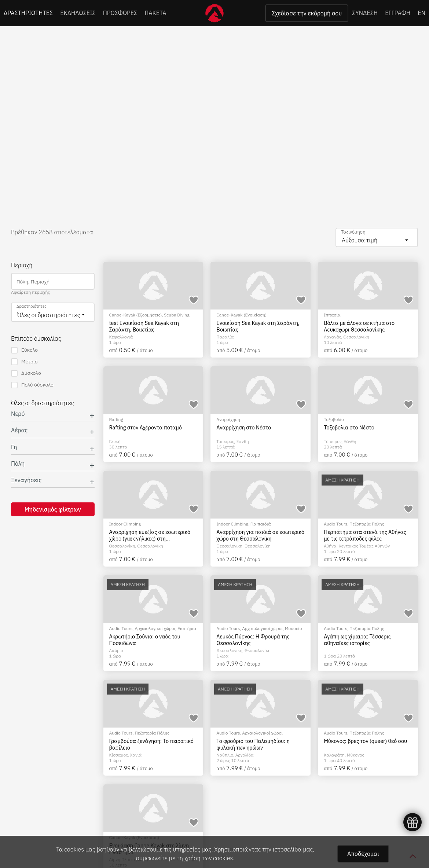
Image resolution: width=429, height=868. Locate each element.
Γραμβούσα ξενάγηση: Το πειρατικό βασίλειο (151, 744)
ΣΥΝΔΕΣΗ (365, 13)
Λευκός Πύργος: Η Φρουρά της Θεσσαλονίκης (253, 640)
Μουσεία (294, 628)
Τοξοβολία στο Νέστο (349, 428)
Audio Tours (335, 524)
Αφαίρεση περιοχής (30, 292)
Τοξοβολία (334, 419)
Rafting (116, 419)
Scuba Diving (177, 315)
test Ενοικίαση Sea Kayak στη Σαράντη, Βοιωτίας (144, 326)
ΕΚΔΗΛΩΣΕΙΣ (78, 13)
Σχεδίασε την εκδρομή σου (307, 13)
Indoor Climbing (125, 524)
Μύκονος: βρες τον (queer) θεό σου (365, 741)
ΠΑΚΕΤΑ (155, 13)
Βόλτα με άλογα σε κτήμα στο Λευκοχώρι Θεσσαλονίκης (359, 326)
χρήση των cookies (209, 858)
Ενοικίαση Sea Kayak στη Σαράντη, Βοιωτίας (258, 326)
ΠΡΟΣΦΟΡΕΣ (120, 13)
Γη (14, 447)
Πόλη (18, 464)
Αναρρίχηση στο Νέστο (244, 428)
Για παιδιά (261, 524)
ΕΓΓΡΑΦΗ (398, 13)
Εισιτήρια (187, 628)
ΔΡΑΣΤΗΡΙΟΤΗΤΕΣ (28, 13)
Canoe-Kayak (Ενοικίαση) (241, 315)
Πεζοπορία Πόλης (367, 524)
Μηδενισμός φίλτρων (53, 509)
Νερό (18, 414)
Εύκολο (24, 350)
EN (421, 13)
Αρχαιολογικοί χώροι (155, 628)
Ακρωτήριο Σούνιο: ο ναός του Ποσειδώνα (145, 640)
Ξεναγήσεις (26, 480)
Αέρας (19, 430)
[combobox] (377, 237)
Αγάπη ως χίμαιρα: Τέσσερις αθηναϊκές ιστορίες (357, 640)
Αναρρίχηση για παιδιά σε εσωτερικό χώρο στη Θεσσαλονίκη (260, 535)
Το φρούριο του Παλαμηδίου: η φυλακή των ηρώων (253, 744)
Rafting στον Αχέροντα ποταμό (146, 428)
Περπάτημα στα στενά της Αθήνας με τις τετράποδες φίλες (365, 535)
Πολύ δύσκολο (32, 385)
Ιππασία (332, 315)
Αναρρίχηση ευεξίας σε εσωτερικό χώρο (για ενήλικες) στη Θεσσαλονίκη (150, 535)
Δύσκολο (26, 373)
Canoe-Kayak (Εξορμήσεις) (136, 315)
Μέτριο (24, 362)
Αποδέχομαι (363, 854)
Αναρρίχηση (228, 419)
